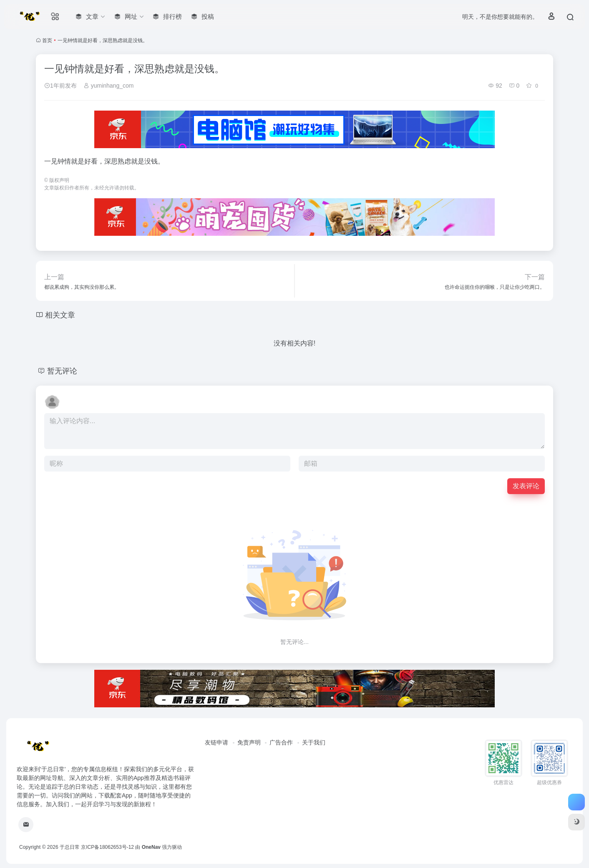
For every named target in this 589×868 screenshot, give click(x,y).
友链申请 (216, 742)
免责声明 (249, 742)
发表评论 (526, 486)
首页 (47, 40)
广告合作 (281, 742)
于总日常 (70, 847)
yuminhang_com (109, 86)
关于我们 (314, 742)
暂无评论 (62, 371)
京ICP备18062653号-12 (107, 847)
